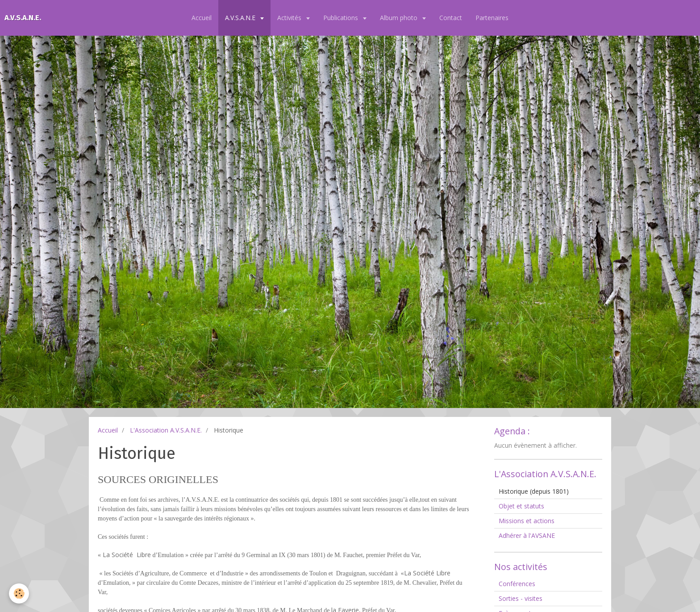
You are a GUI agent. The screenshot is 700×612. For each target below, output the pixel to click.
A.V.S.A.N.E (241, 18)
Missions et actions (527, 521)
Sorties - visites (521, 598)
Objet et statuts (521, 506)
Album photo (400, 18)
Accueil (202, 18)
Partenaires (492, 18)
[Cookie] (19, 593)
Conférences (517, 584)
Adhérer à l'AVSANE (527, 535)
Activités (290, 18)
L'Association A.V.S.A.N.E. (166, 430)
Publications (342, 18)
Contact (451, 18)
